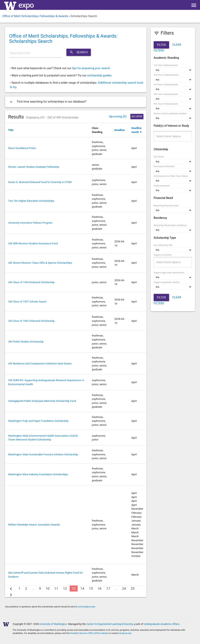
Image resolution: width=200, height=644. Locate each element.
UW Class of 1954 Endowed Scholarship (31, 282)
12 (65, 588)
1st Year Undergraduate (166, 65)
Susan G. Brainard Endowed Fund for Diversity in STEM (40, 182)
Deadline (119, 130)
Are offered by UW (163, 245)
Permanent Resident (164, 166)
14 (82, 588)
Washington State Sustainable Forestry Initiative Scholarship (43, 454)
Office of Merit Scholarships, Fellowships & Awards (35, 16)
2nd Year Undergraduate (166, 75)
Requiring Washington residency (170, 225)
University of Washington (53, 624)
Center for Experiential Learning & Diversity (110, 624)
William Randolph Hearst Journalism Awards (34, 525)
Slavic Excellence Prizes (22, 148)
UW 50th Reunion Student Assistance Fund (33, 243)
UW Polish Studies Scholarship (26, 342)
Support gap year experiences (169, 273)
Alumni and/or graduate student (170, 113)
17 (108, 588)
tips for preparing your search (91, 68)
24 (124, 588)
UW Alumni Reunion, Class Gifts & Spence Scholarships (40, 263)
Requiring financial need (166, 206)
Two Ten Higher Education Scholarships (31, 201)
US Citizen (159, 157)
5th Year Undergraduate (166, 104)
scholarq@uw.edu (86, 607)
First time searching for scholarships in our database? (47, 102)
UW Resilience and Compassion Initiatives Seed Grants (40, 364)
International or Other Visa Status (171, 176)
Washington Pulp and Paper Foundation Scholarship (38, 421)
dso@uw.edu (125, 633)
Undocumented (162, 186)
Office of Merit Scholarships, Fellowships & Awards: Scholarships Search (63, 39)
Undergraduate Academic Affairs (162, 624)
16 (100, 588)
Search (79, 52)
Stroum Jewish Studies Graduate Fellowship (34, 167)
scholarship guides (99, 76)
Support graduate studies (167, 282)
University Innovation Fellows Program (30, 223)
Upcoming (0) (118, 117)
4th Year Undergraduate (166, 94)
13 (74, 588)
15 (91, 588)
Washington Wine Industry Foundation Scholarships (38, 474)
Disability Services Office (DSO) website (89, 633)
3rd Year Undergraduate (166, 84)
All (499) (137, 117)
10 (48, 588)
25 (133, 588)
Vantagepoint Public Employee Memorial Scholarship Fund (42, 401)
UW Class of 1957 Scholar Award (27, 302)
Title (11, 130)
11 (56, 588)
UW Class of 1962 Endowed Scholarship (31, 321)
